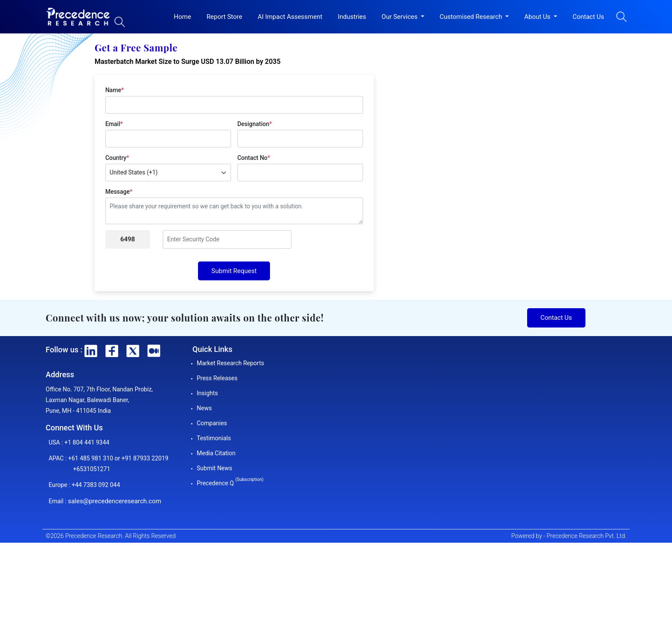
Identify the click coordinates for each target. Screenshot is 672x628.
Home (183, 17)
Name (115, 90)
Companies (212, 423)
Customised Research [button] (472, 17)
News (204, 408)
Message (119, 192)
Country (117, 158)
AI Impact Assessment (290, 17)
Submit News (214, 468)
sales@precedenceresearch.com (114, 501)
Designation (255, 124)
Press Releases (217, 378)
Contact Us (588, 17)
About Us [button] (538, 17)
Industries (352, 17)
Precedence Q (230, 483)
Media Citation (216, 453)
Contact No (254, 158)
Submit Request (234, 271)
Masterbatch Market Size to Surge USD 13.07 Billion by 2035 (188, 62)
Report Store (224, 17)
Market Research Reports (230, 363)
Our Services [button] (400, 17)
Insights (207, 393)
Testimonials (214, 438)
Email (114, 124)
